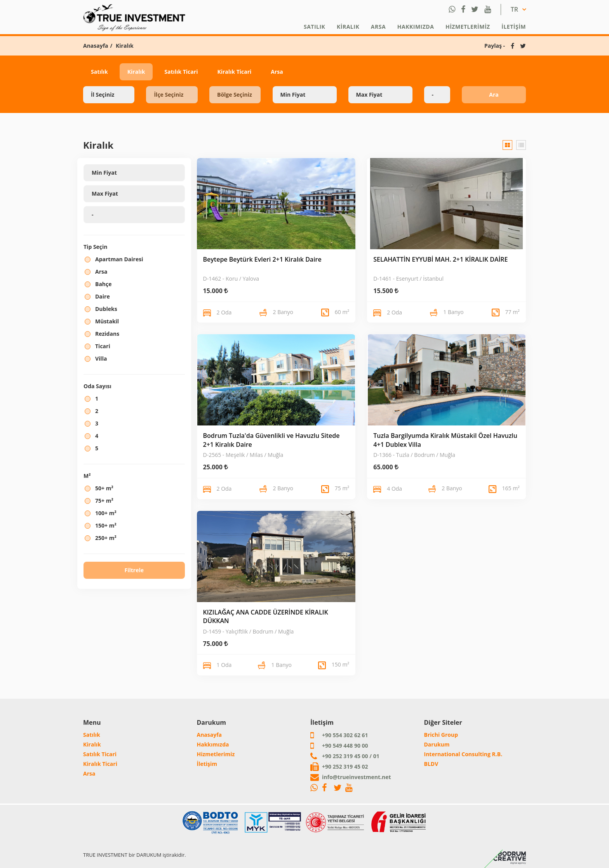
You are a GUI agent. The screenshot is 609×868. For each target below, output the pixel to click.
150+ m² (106, 525)
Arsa (378, 27)
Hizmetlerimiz (468, 27)
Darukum (437, 744)
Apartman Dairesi (119, 259)
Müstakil (107, 321)
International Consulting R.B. (463, 754)
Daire (103, 296)
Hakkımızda (416, 27)
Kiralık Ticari (234, 72)
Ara (494, 95)
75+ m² (104, 501)
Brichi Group (441, 735)
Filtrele (134, 570)
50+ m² (104, 488)
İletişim (514, 27)
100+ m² (106, 513)
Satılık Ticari (181, 72)
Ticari (103, 346)
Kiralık (348, 27)
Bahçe (104, 284)
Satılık (314, 27)
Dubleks (106, 309)
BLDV (431, 764)
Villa (101, 358)
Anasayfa (96, 46)
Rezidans (107, 334)
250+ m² (106, 538)
